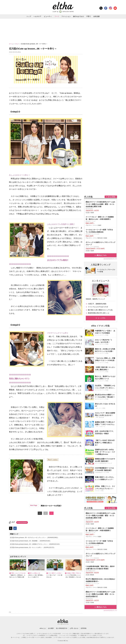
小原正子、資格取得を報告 (97, 304)
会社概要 (51, 628)
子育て (89, 16)
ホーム (11, 44)
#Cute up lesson (22, 522)
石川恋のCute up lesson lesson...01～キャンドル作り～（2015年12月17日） (33, 547)
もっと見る (102, 318)
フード (57, 16)
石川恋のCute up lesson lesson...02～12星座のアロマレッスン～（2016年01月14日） (35, 544)
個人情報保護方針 (62, 628)
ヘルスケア (37, 16)
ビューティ (48, 16)
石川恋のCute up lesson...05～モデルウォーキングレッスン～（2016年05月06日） (34, 538)
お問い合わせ (74, 628)
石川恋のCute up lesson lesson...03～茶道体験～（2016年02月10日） (31, 541)
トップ (29, 16)
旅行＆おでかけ (78, 16)
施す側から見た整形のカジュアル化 (100, 310)
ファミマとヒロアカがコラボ (98, 307)
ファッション (66, 16)
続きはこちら (102, 255)
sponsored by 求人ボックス (110, 259)
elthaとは (43, 628)
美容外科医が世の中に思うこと (99, 313)
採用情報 (84, 628)
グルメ (17, 44)
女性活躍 (96, 16)
